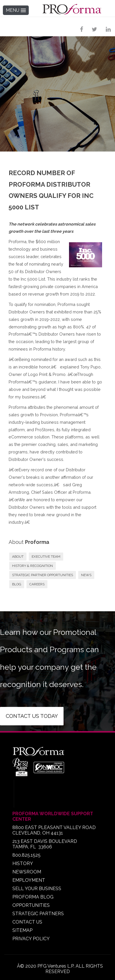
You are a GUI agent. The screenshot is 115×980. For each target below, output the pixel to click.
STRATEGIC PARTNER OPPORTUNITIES (43, 575)
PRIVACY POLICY (31, 939)
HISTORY (23, 863)
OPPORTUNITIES (31, 905)
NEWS (86, 575)
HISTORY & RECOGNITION (32, 566)
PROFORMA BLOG (33, 897)
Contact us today (32, 716)
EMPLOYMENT (29, 880)
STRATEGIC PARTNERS (38, 914)
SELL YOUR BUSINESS (37, 889)
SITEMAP (22, 930)
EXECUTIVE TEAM (46, 557)
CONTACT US (27, 922)
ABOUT (18, 557)
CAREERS (37, 584)
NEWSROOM (27, 872)
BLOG (17, 584)
